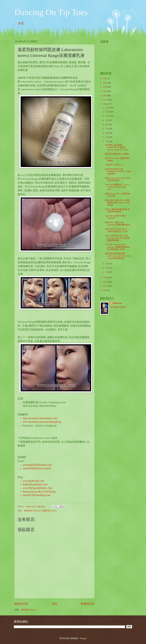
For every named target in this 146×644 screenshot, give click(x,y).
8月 (107, 124)
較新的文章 (21, 604)
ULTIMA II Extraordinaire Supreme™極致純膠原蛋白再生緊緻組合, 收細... (117, 247)
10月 (108, 116)
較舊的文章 (88, 604)
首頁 (21, 23)
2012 (105, 282)
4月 (107, 141)
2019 (105, 83)
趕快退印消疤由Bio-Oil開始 (117, 154)
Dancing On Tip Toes (51, 12)
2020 (105, 79)
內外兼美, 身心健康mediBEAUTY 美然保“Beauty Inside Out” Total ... (117, 147)
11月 (108, 112)
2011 (105, 286)
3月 (107, 264)
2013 (105, 278)
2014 (105, 104)
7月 (107, 129)
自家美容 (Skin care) (33, 511)
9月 (107, 120)
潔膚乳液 (46, 511)
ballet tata (118, 303)
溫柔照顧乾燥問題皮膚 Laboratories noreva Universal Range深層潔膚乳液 (118, 256)
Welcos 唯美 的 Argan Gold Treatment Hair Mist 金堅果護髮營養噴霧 (117, 238)
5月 (107, 137)
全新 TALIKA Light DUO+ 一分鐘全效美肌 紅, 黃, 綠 (117, 230)
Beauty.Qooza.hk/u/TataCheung (39, 492)
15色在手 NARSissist (114, 165)
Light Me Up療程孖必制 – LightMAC (116, 217)
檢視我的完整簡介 (118, 307)
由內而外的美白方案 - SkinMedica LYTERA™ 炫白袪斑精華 (118, 171)
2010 (105, 290)
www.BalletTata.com (34, 481)
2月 (107, 268)
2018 (105, 87)
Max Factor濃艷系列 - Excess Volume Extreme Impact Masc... (117, 187)
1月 (107, 272)
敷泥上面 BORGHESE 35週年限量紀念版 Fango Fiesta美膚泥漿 (118, 203)
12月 (108, 108)
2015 (105, 100)
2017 (105, 91)
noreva (54, 511)
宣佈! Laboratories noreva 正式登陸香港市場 (118, 179)
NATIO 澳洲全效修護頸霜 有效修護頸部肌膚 (117, 210)
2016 (105, 96)
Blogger (83, 638)
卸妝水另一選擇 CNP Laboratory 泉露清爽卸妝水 (118, 224)
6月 (107, 133)
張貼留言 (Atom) (28, 610)
